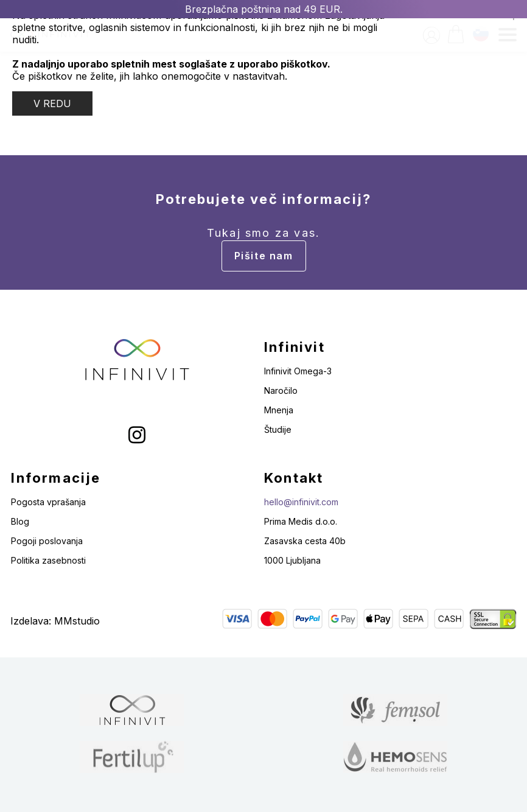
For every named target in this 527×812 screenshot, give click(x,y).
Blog (20, 521)
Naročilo (281, 390)
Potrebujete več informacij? (263, 231)
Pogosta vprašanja (48, 502)
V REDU (52, 103)
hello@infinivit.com (301, 502)
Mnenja (279, 410)
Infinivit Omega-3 (298, 371)
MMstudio (77, 621)
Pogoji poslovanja (47, 541)
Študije (278, 429)
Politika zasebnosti (48, 560)
